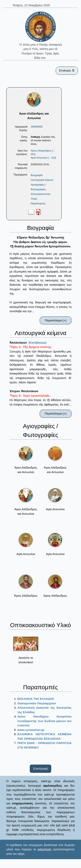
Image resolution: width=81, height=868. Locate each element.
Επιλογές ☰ (67, 70)
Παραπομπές (38, 204)
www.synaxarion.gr (31, 730)
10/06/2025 (37, 127)
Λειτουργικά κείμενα (42, 180)
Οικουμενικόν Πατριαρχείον (37, 703)
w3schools (44, 849)
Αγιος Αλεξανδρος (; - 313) (43, 152)
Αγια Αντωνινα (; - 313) (43, 158)
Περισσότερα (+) (56, 320)
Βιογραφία (37, 175)
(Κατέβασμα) (37, 343)
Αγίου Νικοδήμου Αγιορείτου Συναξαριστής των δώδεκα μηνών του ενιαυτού (44, 721)
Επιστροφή (40, 768)
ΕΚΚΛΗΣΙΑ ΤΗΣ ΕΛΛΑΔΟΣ (36, 699)
